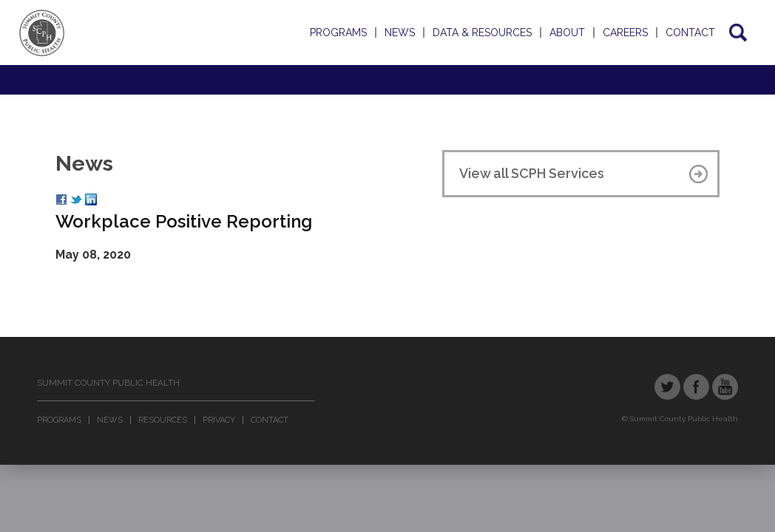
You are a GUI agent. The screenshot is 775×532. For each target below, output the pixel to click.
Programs (338, 33)
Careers (625, 33)
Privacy (219, 420)
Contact (690, 33)
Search (737, 33)
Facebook (696, 387)
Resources (163, 420)
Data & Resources (482, 33)
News (400, 33)
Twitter (667, 387)
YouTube (725, 387)
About (567, 33)
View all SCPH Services (532, 173)
